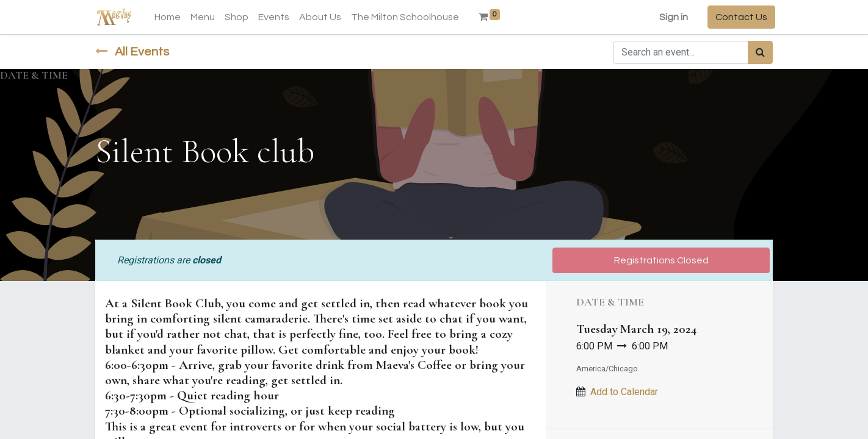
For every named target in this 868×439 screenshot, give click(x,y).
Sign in (671, 17)
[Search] (760, 52)
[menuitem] (170, 17)
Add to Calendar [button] (624, 392)
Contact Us (739, 17)
